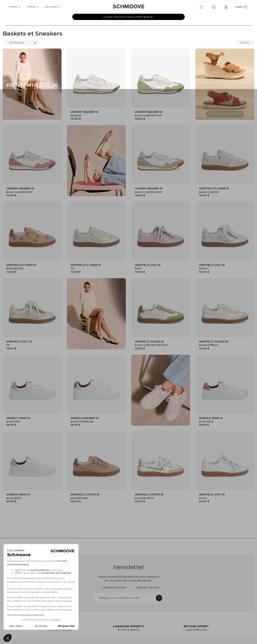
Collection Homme (114, 587)
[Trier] (21, 43)
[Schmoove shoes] (128, 6)
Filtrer (245, 43)
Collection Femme (147, 587)
